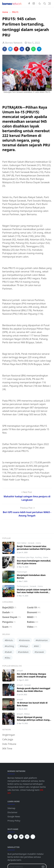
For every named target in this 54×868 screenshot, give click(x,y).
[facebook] (29, 4)
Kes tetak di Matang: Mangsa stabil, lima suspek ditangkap (32, 675)
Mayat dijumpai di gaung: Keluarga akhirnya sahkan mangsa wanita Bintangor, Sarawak (34, 720)
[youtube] (27, 837)
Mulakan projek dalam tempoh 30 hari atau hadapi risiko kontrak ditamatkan (34, 592)
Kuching (39, 557)
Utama (38, 543)
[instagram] (34, 4)
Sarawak (31, 543)
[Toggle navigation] (49, 4)
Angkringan (9, 735)
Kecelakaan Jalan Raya (26, 557)
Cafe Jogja (8, 739)
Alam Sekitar (22, 543)
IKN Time (7, 749)
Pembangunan (23, 586)
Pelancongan (22, 572)
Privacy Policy (14, 821)
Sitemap (11, 808)
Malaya (27, 714)
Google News (14, 816)
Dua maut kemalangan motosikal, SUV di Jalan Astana (34, 562)
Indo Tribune (9, 744)
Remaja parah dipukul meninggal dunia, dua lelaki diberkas (33, 690)
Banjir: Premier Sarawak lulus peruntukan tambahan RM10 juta (34, 548)
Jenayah (20, 671)
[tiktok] (33, 837)
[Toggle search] (45, 4)
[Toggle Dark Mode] (40, 4)
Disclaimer (12, 812)
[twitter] (21, 837)
